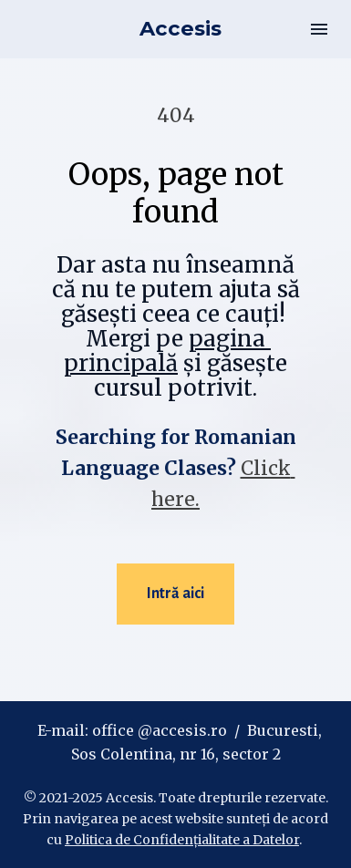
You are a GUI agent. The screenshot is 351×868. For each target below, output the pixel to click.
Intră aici (175, 594)
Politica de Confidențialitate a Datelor (182, 840)
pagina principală (167, 351)
